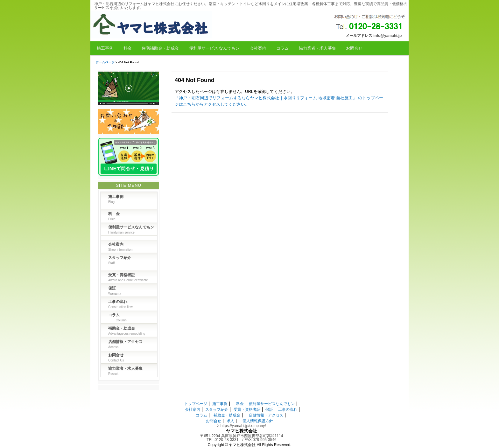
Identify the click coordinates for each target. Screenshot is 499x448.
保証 (269, 409)
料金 (128, 48)
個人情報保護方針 (258, 421)
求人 (230, 421)
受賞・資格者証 (247, 409)
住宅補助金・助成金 (160, 48)
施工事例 (105, 48)
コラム (282, 48)
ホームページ (105, 62)
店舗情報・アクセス (266, 415)
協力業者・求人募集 (317, 48)
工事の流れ (288, 409)
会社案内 (258, 48)
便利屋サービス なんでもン (214, 48)
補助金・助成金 (227, 415)
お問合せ (354, 48)
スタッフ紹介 (217, 409)
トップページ (196, 404)
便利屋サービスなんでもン (272, 404)
